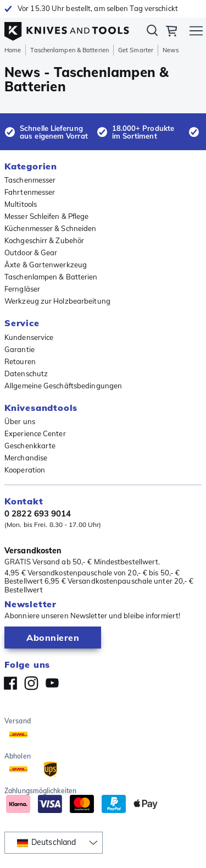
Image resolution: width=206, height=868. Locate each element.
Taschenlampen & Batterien (69, 50)
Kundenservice (29, 337)
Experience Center (35, 433)
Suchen (152, 32)
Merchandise (26, 458)
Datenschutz (26, 373)
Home (13, 50)
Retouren (20, 361)
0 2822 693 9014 (38, 514)
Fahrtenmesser (30, 192)
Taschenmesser (30, 180)
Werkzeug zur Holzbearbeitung (57, 301)
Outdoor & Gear (31, 252)
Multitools (21, 204)
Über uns (20, 421)
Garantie (20, 349)
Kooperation (25, 470)
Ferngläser (22, 289)
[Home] (67, 29)
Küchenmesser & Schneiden (50, 228)
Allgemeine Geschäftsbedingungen (63, 386)
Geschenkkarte (30, 446)
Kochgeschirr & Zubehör (44, 240)
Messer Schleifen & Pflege (47, 216)
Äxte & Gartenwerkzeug (46, 265)
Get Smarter (136, 50)
